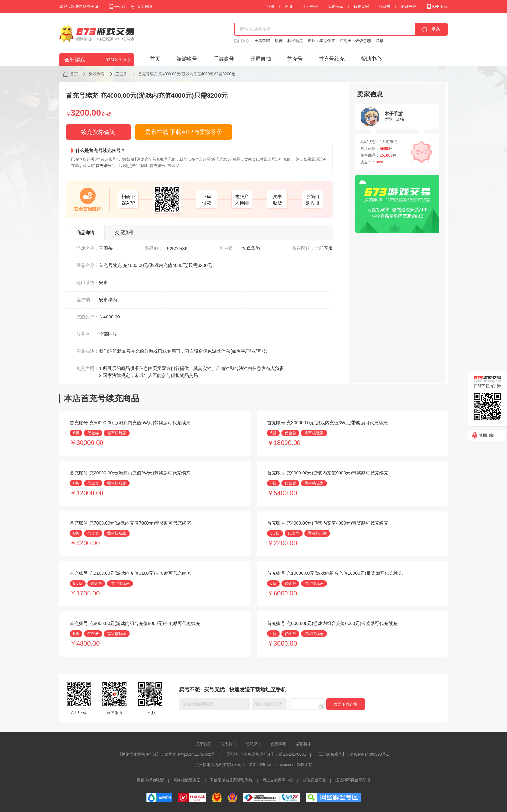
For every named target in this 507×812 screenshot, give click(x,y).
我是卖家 (361, 6)
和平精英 (295, 41)
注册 (288, 6)
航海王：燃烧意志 (355, 41)
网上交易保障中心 (278, 780)
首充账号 (103, 166)
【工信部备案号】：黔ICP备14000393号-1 (352, 754)
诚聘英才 (303, 744)
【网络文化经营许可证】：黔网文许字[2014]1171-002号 (167, 754)
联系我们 (229, 744)
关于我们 (204, 744)
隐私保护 (253, 744)
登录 (271, 6)
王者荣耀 (262, 41)
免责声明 (278, 744)
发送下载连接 (346, 704)
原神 (279, 41)
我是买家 (336, 6)
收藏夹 (385, 6)
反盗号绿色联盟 (150, 780)
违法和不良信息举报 (353, 780)
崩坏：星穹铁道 (321, 41)
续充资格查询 (98, 132)
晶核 (380, 41)
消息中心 (408, 6)
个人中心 (310, 6)
